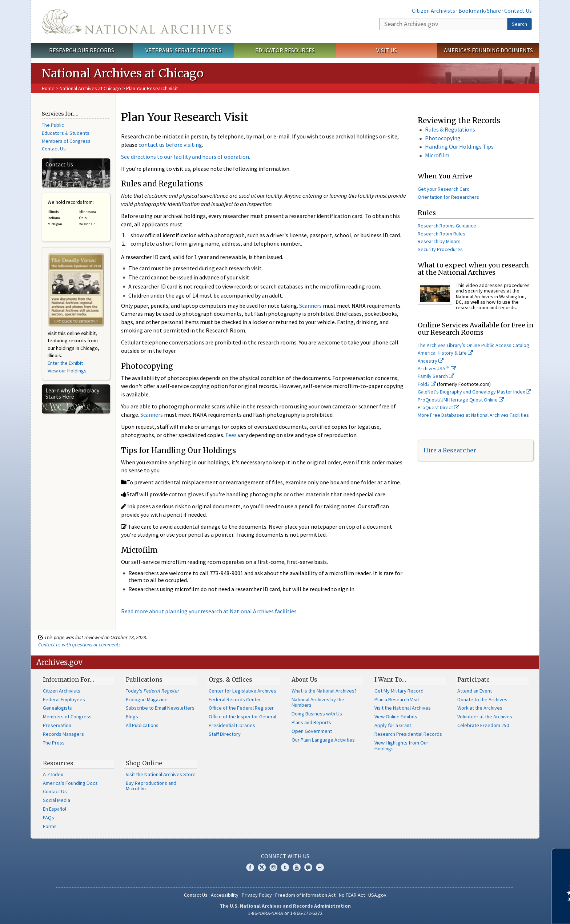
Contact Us (518, 11)
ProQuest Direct (438, 407)
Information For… (69, 679)
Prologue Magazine (147, 699)
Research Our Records (82, 50)
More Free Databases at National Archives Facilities (473, 415)
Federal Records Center (235, 699)
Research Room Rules (441, 234)
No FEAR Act (352, 895)
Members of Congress (66, 141)
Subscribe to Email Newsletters (160, 708)
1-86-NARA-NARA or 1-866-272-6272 (285, 913)
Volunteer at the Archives (485, 717)
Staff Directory (225, 734)
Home (48, 88)
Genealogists (57, 708)
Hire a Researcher (450, 450)
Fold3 (427, 384)
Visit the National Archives (403, 708)
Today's (152, 691)
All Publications (142, 725)
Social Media (57, 800)
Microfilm (437, 155)
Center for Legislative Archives (242, 691)
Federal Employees (64, 699)
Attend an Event (475, 691)
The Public (53, 125)
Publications (144, 679)
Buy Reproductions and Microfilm (151, 786)
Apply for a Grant (393, 725)
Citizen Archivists (433, 11)
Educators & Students (66, 133)
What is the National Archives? (324, 691)
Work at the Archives (480, 708)
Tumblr (285, 867)
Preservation (57, 725)
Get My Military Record (399, 691)
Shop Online (144, 763)
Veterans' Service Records (183, 50)
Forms (50, 826)
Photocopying (443, 138)
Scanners (310, 306)
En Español (55, 809)
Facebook (250, 867)
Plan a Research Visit (397, 699)
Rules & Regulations (450, 129)
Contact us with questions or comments (79, 645)
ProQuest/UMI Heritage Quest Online (461, 400)
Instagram (273, 867)
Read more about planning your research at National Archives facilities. (209, 611)
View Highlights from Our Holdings (401, 746)
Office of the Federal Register (241, 708)
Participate (473, 679)
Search (519, 24)
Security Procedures (440, 249)
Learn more (505, 911)
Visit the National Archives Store (161, 774)
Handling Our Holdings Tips (459, 146)
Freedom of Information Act (305, 895)
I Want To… (390, 679)
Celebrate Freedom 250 (483, 725)
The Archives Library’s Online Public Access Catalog (473, 345)
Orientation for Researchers (448, 197)
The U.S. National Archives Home (136, 21)
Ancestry (431, 361)
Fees (232, 435)
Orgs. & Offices (230, 679)
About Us (304, 679)
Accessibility (225, 895)
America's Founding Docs (70, 783)
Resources (58, 763)
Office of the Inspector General (242, 717)
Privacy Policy (257, 895)
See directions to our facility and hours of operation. (186, 157)
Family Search (436, 376)
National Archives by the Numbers (318, 702)
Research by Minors (439, 241)
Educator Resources (285, 50)
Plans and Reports (311, 722)
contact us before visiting (170, 145)
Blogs (132, 717)
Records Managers (63, 734)
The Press (54, 743)
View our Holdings (67, 371)
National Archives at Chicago (90, 88)
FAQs (49, 818)
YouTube (297, 867)
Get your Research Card (444, 189)
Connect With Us (285, 856)
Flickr (320, 867)
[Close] (561, 857)
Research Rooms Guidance (447, 226)
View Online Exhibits (396, 717)
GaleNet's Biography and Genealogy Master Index (474, 392)
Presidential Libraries (232, 725)
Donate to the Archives (482, 699)
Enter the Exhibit (65, 363)
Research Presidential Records (408, 734)
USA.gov (377, 895)
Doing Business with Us (317, 714)
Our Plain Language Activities (323, 740)
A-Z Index (53, 774)
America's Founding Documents (488, 50)
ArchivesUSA (437, 368)
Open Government (312, 731)
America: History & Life (445, 353)
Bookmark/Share (480, 11)
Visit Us (387, 50)
